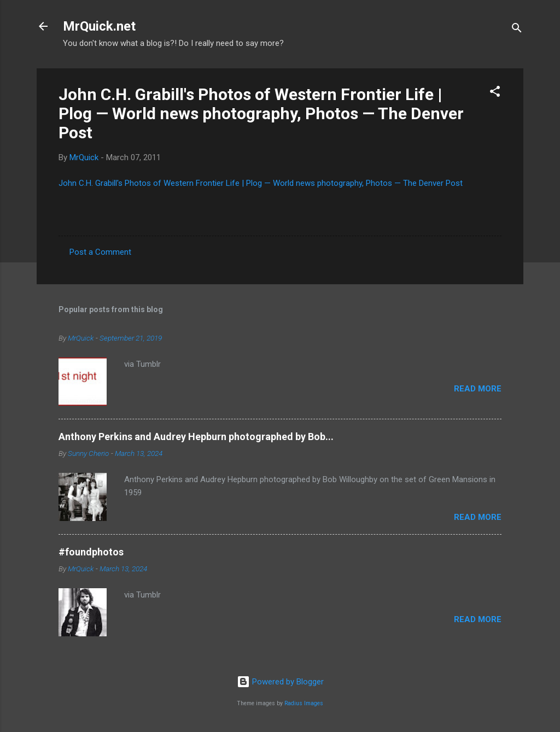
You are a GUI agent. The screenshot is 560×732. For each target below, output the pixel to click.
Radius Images (304, 703)
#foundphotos (91, 552)
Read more (478, 389)
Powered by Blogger (280, 682)
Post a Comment (100, 252)
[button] (495, 93)
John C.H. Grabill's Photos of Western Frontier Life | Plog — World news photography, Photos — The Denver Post (261, 113)
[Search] (517, 30)
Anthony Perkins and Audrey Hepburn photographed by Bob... (196, 437)
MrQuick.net (99, 26)
